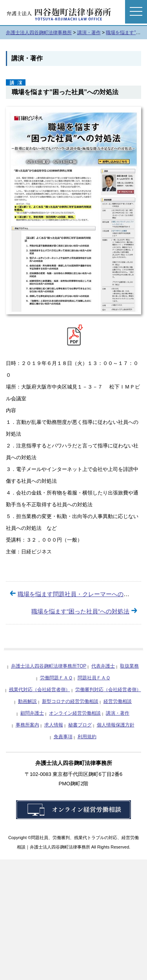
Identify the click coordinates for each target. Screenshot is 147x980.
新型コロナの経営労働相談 (70, 701)
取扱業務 (129, 666)
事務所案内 (27, 725)
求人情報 (54, 725)
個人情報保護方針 (116, 725)
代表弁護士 (103, 666)
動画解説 (27, 701)
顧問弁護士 (32, 713)
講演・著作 (118, 713)
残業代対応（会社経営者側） (40, 690)
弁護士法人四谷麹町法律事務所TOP (49, 666)
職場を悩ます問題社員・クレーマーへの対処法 (79, 594)
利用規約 (87, 737)
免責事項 (63, 737)
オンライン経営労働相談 (75, 713)
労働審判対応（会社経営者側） (108, 690)
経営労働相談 (118, 701)
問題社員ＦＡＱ (94, 678)
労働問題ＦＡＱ (56, 678)
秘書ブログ (80, 725)
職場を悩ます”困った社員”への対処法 (80, 611)
